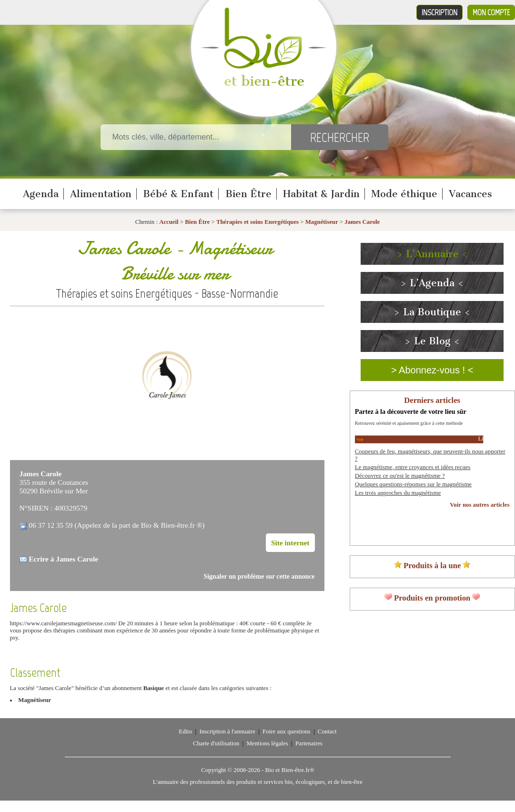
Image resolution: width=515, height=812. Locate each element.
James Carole (362, 222)
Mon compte (491, 12)
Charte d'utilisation (216, 743)
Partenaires (309, 743)
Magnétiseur (322, 222)
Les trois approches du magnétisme (398, 493)
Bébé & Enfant (178, 194)
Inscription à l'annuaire (227, 732)
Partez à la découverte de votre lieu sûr (411, 411)
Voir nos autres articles (480, 505)
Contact (327, 732)
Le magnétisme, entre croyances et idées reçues (413, 467)
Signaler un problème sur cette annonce (259, 576)
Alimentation (101, 194)
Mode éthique (404, 194)
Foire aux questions (286, 732)
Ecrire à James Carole (63, 559)
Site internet (290, 543)
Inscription (439, 12)
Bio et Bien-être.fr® (289, 770)
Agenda (41, 194)
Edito (185, 732)
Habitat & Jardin (321, 194)
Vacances (470, 194)
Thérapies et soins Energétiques (258, 222)
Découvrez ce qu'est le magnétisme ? (400, 476)
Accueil (169, 222)
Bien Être (248, 194)
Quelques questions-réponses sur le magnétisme (413, 484)
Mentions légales (268, 743)
